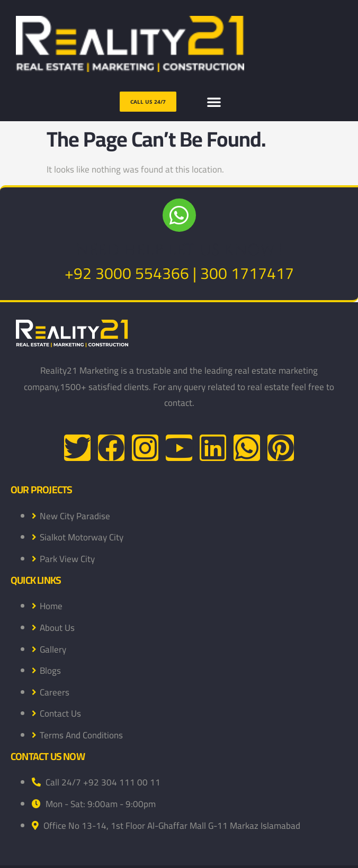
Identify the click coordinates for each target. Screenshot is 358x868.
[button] (214, 102)
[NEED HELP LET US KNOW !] (179, 215)
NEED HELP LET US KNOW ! (179, 250)
